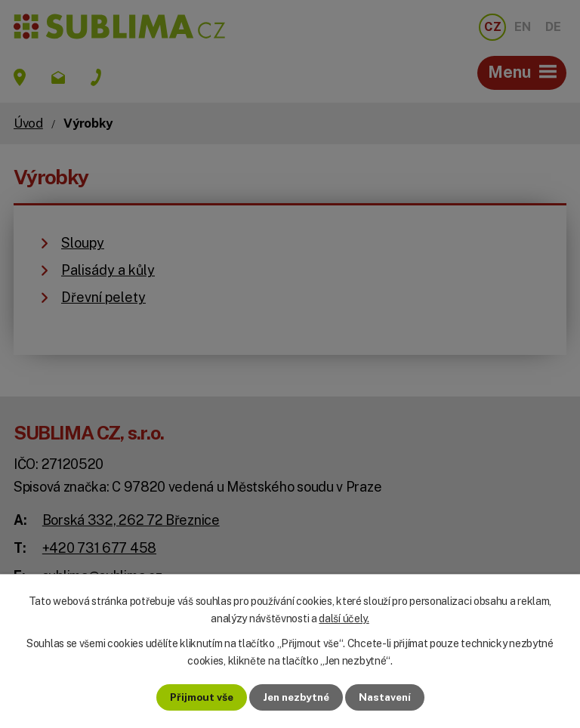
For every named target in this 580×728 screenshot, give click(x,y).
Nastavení (389, 697)
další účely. (344, 618)
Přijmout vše (197, 697)
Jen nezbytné (296, 697)
